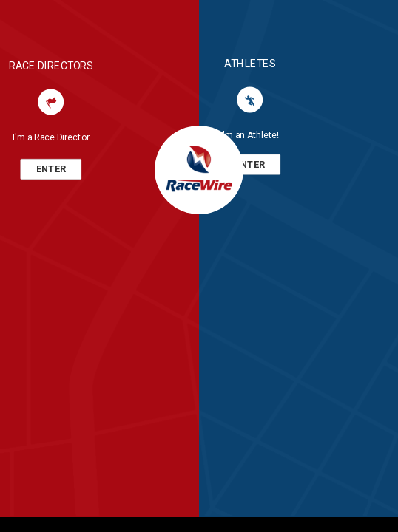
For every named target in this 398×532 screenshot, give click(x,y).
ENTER (51, 169)
